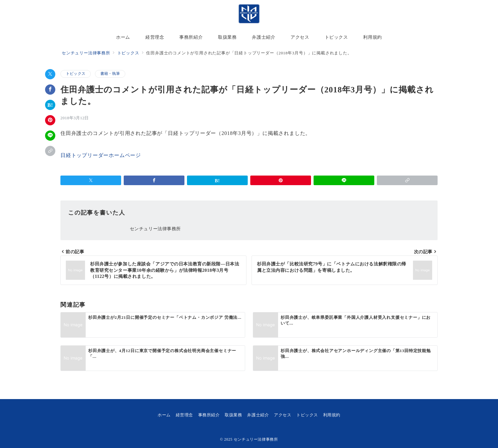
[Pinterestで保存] (50, 120)
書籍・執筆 (110, 74)
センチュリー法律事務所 (256, 440)
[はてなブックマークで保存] (50, 105)
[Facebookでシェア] (50, 90)
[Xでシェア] (50, 74)
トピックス (76, 74)
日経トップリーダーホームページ (101, 155)
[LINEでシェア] (50, 136)
